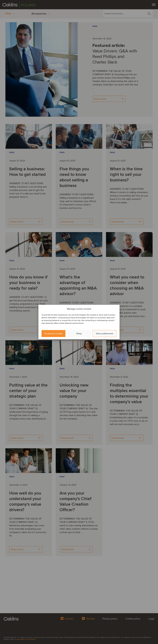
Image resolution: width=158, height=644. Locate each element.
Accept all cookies (54, 333)
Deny (79, 333)
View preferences (105, 333)
